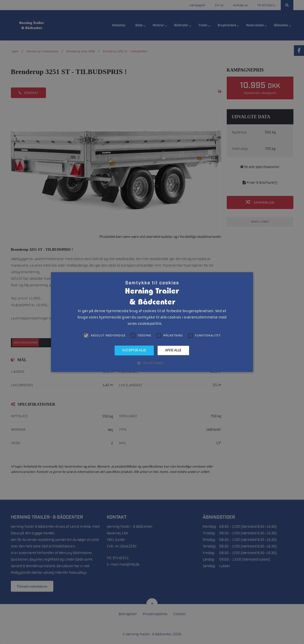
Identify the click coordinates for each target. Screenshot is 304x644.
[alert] (152, 322)
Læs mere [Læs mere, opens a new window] (170, 324)
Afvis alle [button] (173, 350)
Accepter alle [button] (134, 350)
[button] (152, 363)
